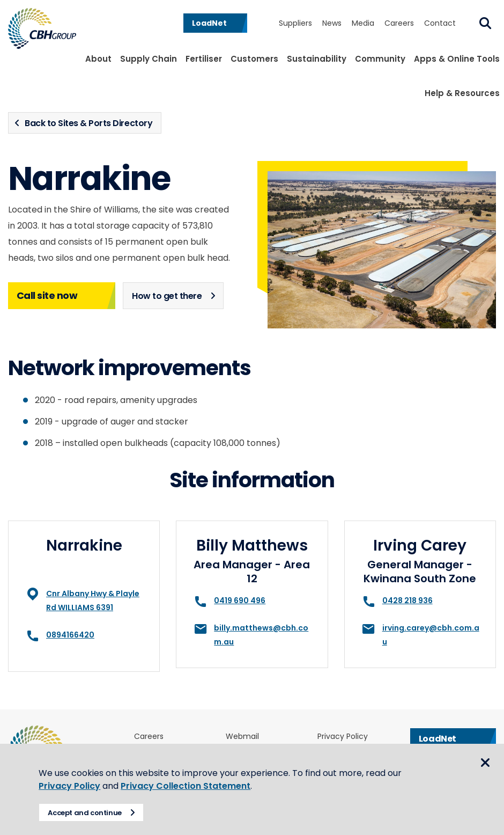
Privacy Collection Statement (190, 786)
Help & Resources (462, 93)
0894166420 (70, 635)
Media (363, 23)
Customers (254, 59)
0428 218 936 (407, 600)
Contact (440, 23)
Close (485, 764)
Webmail (242, 737)
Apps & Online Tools (457, 59)
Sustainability (317, 59)
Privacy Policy (343, 737)
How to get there (167, 296)
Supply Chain (149, 59)
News (332, 23)
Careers (399, 23)
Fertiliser (204, 59)
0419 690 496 (240, 600)
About (98, 59)
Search (485, 23)
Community (380, 59)
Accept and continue (89, 813)
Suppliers (295, 23)
